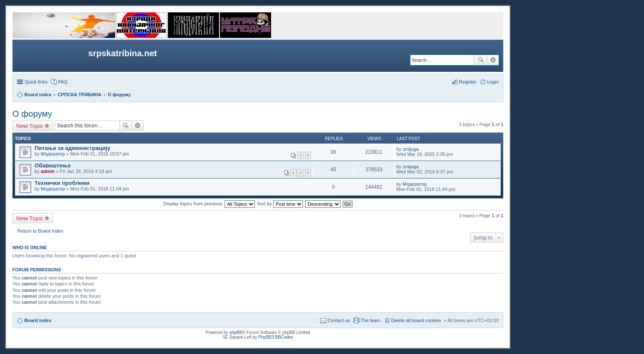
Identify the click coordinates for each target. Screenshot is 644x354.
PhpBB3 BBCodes (276, 337)
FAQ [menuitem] (63, 82)
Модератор (53, 154)
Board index (38, 320)
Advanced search (493, 60)
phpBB (236, 332)
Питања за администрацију (72, 148)
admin (48, 171)
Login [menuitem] (493, 82)
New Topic (30, 126)
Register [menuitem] (468, 82)
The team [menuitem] (370, 320)
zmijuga (411, 149)
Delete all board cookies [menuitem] (416, 320)
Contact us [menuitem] (339, 320)
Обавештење (53, 165)
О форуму (32, 114)
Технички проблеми (62, 183)
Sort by (280, 204)
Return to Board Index (40, 231)
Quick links (36, 82)
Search (481, 60)
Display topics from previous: (209, 204)
